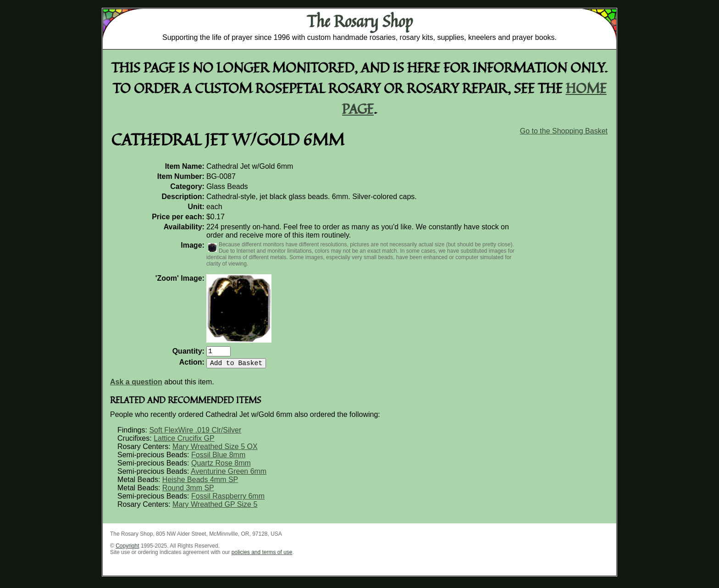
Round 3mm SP (188, 491)
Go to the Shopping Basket (564, 131)
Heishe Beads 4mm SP (200, 483)
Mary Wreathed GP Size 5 (215, 508)
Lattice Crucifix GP (184, 442)
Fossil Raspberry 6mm (228, 500)
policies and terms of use (262, 556)
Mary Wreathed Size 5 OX (215, 450)
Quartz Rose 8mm (221, 467)
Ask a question (136, 386)
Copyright (127, 549)
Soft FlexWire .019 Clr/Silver (195, 434)
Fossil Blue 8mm (218, 458)
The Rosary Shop (360, 21)
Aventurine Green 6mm (229, 475)
